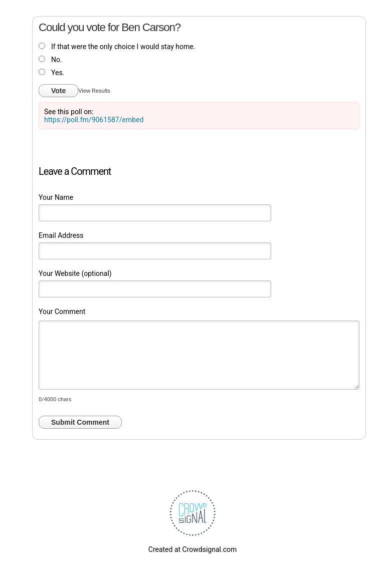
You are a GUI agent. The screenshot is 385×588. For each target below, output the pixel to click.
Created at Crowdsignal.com (192, 549)
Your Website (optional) (75, 273)
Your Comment (62, 312)
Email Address (61, 235)
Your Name (56, 197)
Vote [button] (58, 91)
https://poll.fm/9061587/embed (94, 120)
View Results (94, 91)
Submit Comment (80, 422)
